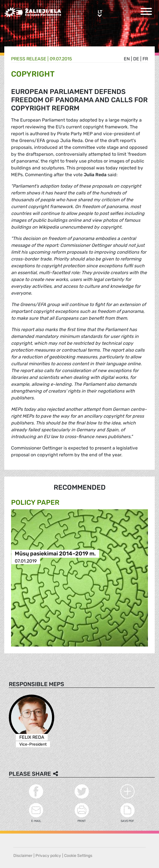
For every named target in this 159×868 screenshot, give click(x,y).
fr (145, 59)
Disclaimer (23, 856)
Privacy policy (48, 856)
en (127, 59)
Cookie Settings (78, 856)
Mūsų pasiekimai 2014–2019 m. (55, 554)
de (136, 59)
